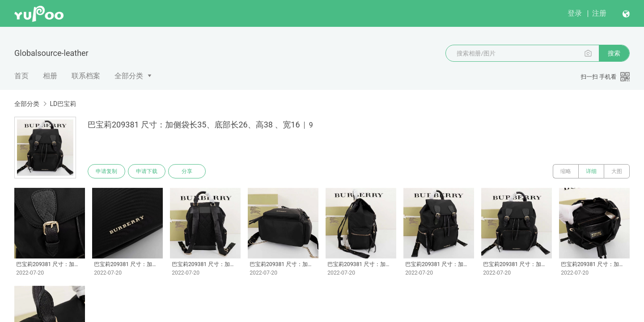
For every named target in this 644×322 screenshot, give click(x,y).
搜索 (614, 53)
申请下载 (147, 171)
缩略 (566, 171)
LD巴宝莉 (63, 104)
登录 (575, 13)
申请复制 (106, 171)
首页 (21, 76)
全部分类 (129, 76)
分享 (187, 171)
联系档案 (86, 76)
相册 (50, 76)
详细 (591, 171)
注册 (599, 13)
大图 (617, 171)
